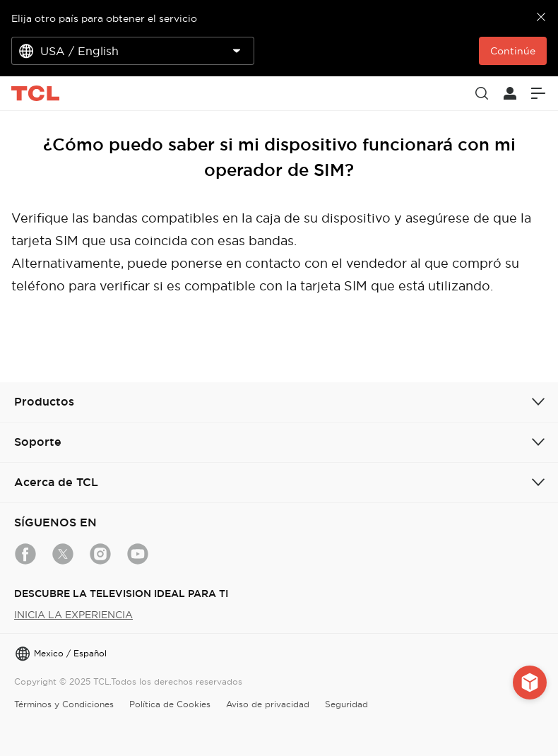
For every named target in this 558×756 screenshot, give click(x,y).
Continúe (513, 51)
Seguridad (346, 704)
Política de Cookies (170, 704)
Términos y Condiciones (64, 704)
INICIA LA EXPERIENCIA (73, 615)
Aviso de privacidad (268, 704)
